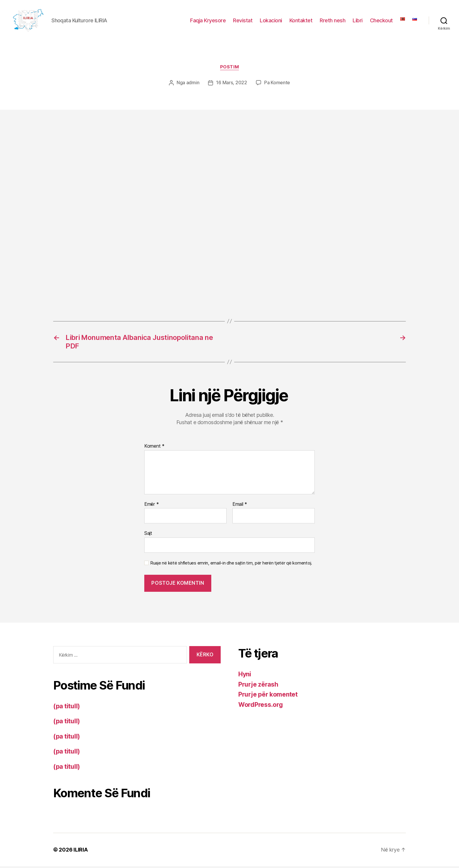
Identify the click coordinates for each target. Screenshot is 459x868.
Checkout (381, 21)
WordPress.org (261, 706)
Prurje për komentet (268, 696)
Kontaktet (301, 21)
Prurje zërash (258, 686)
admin (193, 85)
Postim (229, 69)
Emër (151, 506)
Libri (358, 21)
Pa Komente (277, 85)
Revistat (243, 21)
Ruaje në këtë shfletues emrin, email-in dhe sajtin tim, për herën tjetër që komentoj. (231, 565)
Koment (154, 448)
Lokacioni (271, 21)
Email (240, 506)
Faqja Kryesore (208, 21)
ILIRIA (81, 851)
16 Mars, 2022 (232, 85)
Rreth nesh (332, 21)
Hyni (245, 676)
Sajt (148, 535)
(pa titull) (67, 708)
